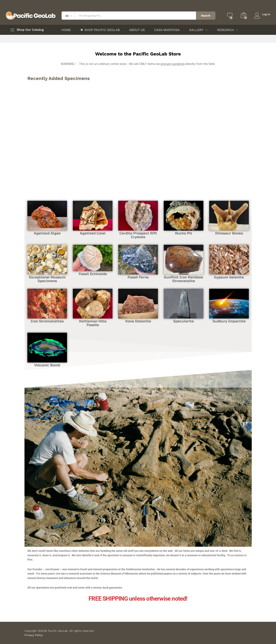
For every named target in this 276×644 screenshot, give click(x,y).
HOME (66, 30)
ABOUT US (137, 30)
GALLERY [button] (196, 30)
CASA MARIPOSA (167, 30)
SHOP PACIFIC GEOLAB (100, 30)
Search (205, 16)
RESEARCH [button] (226, 30)
